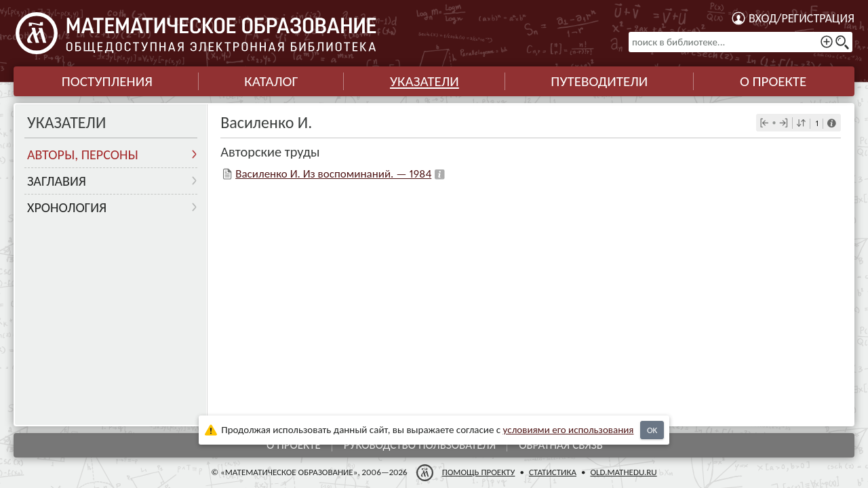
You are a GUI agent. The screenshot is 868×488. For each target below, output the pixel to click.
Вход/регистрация (802, 18)
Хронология (67, 207)
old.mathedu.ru (623, 472)
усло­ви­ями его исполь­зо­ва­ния (569, 430)
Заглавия (57, 181)
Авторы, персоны (83, 155)
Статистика (553, 472)
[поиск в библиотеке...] (741, 42)
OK (652, 430)
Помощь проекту (479, 472)
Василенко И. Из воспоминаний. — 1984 (333, 174)
